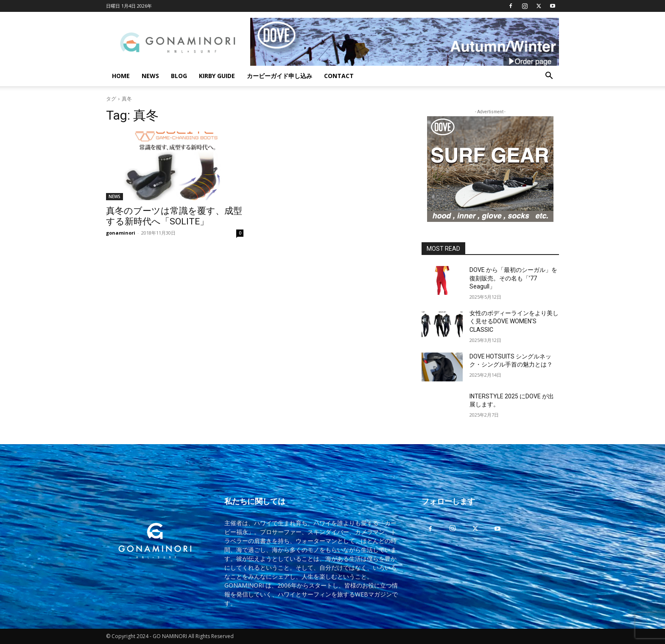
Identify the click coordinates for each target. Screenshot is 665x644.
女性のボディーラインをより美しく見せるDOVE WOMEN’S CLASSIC (514, 321)
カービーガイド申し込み (279, 76)
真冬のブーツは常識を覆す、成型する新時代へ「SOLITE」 (174, 216)
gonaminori (121, 233)
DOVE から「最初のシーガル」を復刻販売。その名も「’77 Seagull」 (513, 278)
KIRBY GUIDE (217, 76)
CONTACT (339, 76)
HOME (121, 76)
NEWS (150, 76)
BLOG (179, 76)
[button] (549, 77)
